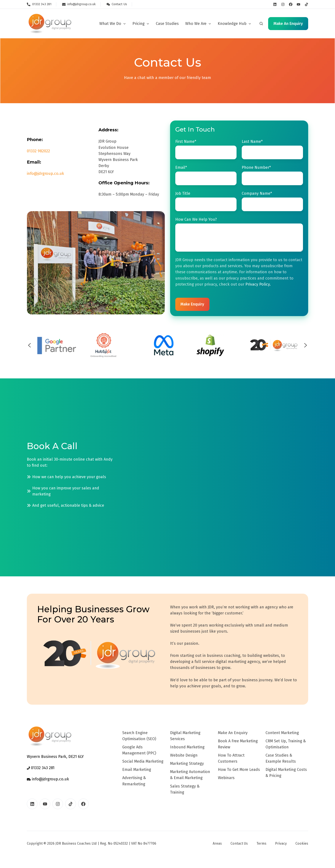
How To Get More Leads (239, 770)
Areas (217, 843)
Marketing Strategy (187, 764)
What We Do (110, 24)
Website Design (184, 755)
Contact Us (239, 843)
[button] (261, 24)
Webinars (226, 778)
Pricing (139, 24)
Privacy (281, 843)
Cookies (302, 843)
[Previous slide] (29, 345)
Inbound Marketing (187, 747)
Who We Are (196, 24)
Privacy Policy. (258, 284)
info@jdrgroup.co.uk (45, 174)
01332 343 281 (41, 768)
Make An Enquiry (233, 733)
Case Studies (167, 24)
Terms (261, 843)
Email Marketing (137, 770)
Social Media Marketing (143, 761)
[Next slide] (306, 345)
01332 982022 (38, 151)
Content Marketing (282, 733)
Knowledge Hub (232, 24)
